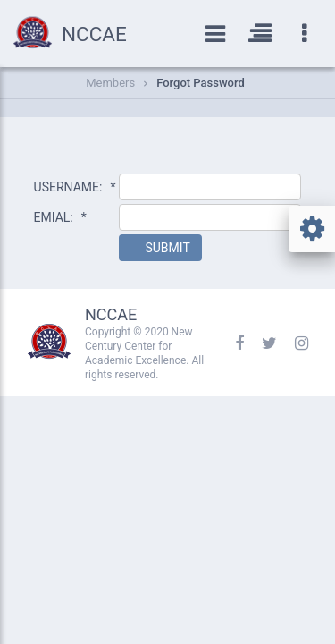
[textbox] (210, 187)
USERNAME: (75, 187)
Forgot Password (201, 83)
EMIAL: (60, 217)
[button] (160, 248)
